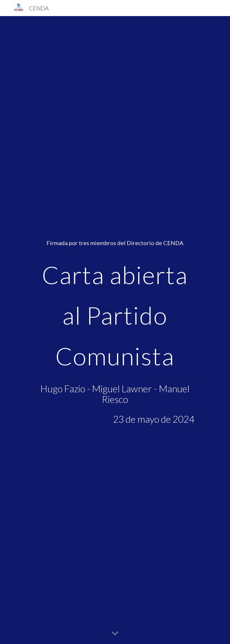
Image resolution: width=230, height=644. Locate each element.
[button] (115, 634)
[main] (115, 330)
